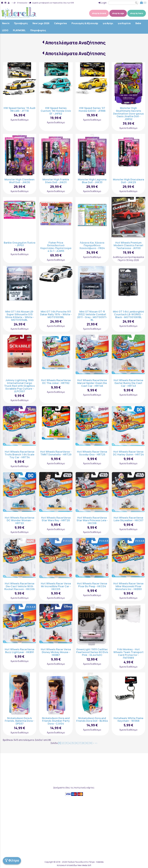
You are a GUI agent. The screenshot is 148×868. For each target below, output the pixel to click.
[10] (90, 743)
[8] (83, 743)
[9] (87, 743)
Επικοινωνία (22, 3)
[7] (80, 743)
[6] (76, 743)
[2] (63, 743)
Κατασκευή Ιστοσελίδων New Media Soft (74, 865)
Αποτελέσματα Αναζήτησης (75, 43)
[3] (66, 743)
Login (103, 3)
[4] (70, 743)
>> (96, 743)
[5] (73, 743)
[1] (59, 743)
